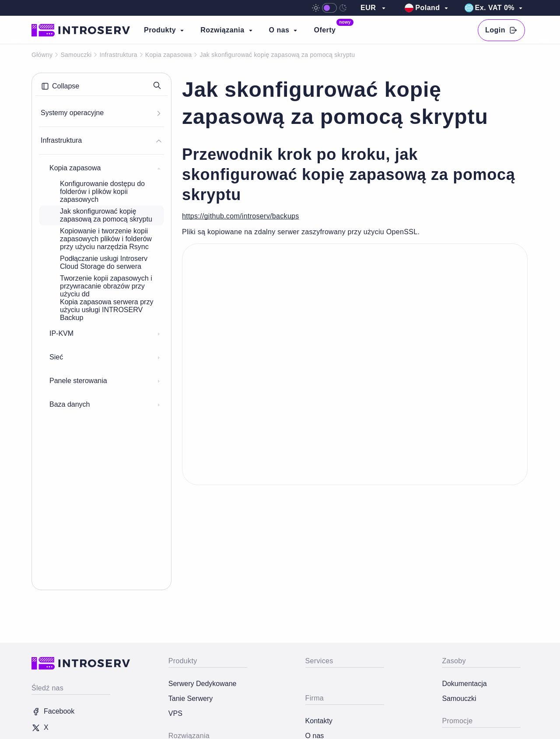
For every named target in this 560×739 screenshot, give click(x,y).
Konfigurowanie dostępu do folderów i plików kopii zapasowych (102, 192)
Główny (42, 55)
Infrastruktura (118, 55)
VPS (175, 713)
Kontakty (319, 721)
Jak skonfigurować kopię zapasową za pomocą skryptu (106, 215)
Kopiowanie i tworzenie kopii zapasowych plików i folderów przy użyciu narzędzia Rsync (106, 239)
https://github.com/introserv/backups (241, 216)
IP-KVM (105, 334)
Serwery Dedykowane (203, 684)
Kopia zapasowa (169, 55)
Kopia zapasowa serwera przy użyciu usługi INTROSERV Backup (107, 310)
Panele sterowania (105, 381)
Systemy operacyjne (101, 113)
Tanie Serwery (191, 699)
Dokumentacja (464, 684)
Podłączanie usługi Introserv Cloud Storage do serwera (104, 262)
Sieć (105, 357)
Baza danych (105, 405)
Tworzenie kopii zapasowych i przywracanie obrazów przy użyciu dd (106, 286)
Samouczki (76, 55)
